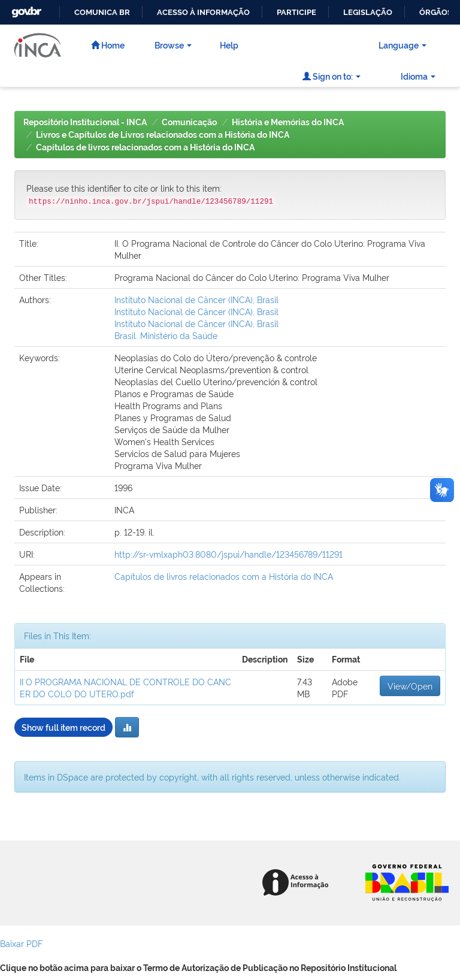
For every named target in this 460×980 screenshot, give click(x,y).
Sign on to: (332, 76)
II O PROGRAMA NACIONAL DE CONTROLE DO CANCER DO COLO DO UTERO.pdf (125, 687)
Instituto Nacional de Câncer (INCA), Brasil (196, 299)
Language (402, 45)
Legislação (368, 12)
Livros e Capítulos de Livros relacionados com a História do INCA (163, 135)
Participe (296, 12)
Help (229, 45)
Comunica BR (102, 12)
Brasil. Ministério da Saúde (166, 335)
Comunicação (189, 122)
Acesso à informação (203, 12)
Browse (173, 45)
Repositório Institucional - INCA (85, 122)
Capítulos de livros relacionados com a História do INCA (145, 147)
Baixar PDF (21, 943)
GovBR (25, 9)
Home (108, 45)
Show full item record (63, 727)
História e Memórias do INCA (288, 122)
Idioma (418, 76)
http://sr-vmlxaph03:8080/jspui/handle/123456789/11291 (229, 554)
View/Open (410, 686)
